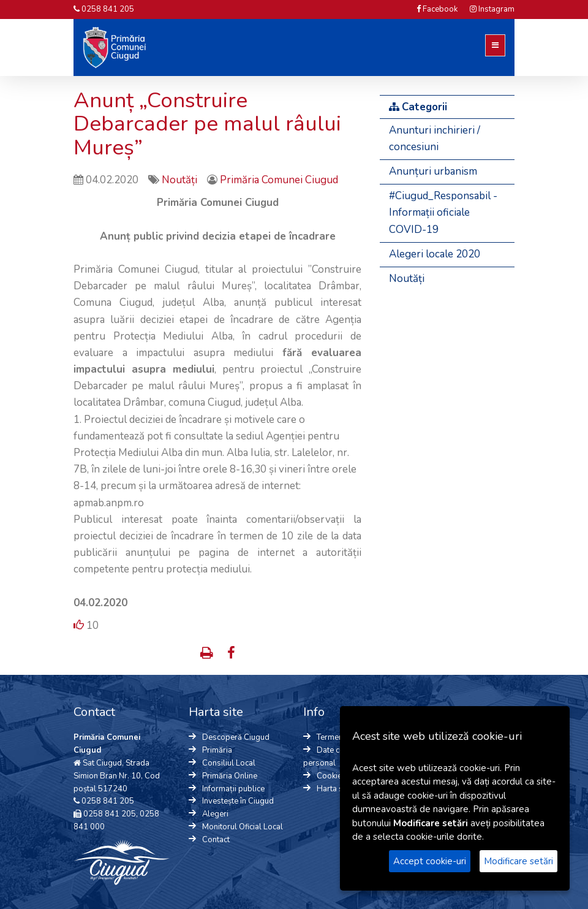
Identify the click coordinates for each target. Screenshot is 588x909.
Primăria (217, 750)
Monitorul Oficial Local (243, 827)
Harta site (334, 789)
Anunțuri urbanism (433, 171)
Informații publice (233, 789)
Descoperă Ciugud (236, 737)
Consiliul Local (229, 763)
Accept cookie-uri (430, 861)
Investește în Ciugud (238, 801)
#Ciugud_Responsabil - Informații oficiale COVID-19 (443, 212)
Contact (216, 840)
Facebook (437, 9)
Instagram (492, 9)
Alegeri (215, 814)
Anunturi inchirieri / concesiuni (435, 139)
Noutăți (181, 180)
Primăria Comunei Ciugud (279, 180)
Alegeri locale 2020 (435, 254)
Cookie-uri (336, 776)
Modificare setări (518, 861)
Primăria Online (230, 776)
